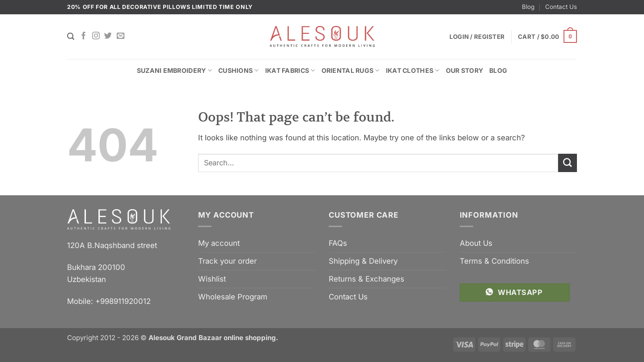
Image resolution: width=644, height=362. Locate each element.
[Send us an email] (121, 36)
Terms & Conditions (494, 261)
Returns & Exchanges (366, 279)
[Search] (71, 36)
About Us (476, 243)
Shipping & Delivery (363, 261)
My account (219, 243)
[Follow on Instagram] (96, 36)
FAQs (338, 243)
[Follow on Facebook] (83, 36)
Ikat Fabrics (290, 70)
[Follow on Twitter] (108, 36)
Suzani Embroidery (174, 70)
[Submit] (568, 163)
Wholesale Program (233, 297)
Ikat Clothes (413, 70)
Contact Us (561, 7)
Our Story (465, 70)
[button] (547, 37)
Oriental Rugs (351, 70)
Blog (528, 7)
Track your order (227, 261)
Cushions (239, 70)
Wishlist (212, 279)
